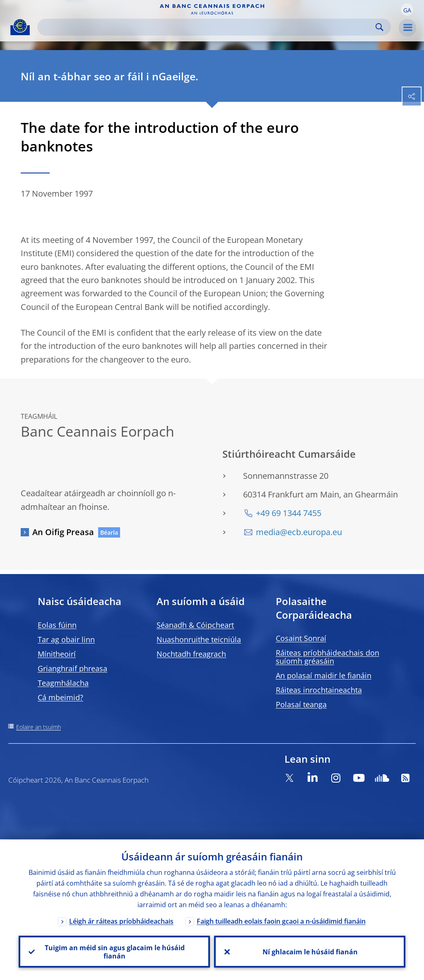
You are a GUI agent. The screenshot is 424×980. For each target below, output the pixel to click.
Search (379, 27)
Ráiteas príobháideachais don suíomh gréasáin (328, 657)
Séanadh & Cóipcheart (195, 625)
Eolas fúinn (57, 625)
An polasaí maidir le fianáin (324, 675)
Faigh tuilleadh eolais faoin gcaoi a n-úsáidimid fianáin (281, 921)
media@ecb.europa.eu (299, 532)
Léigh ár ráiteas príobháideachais (121, 921)
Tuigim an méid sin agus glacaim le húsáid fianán (114, 951)
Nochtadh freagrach (191, 654)
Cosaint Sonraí (301, 638)
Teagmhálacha (63, 683)
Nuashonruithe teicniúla (199, 639)
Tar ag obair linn (66, 639)
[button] (407, 10)
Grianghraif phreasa (72, 668)
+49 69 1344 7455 (289, 513)
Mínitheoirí (57, 654)
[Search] (207, 27)
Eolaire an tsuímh (39, 727)
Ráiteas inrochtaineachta (319, 690)
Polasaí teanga (301, 704)
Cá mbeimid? (60, 697)
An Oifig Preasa (63, 532)
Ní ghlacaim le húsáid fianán (310, 951)
